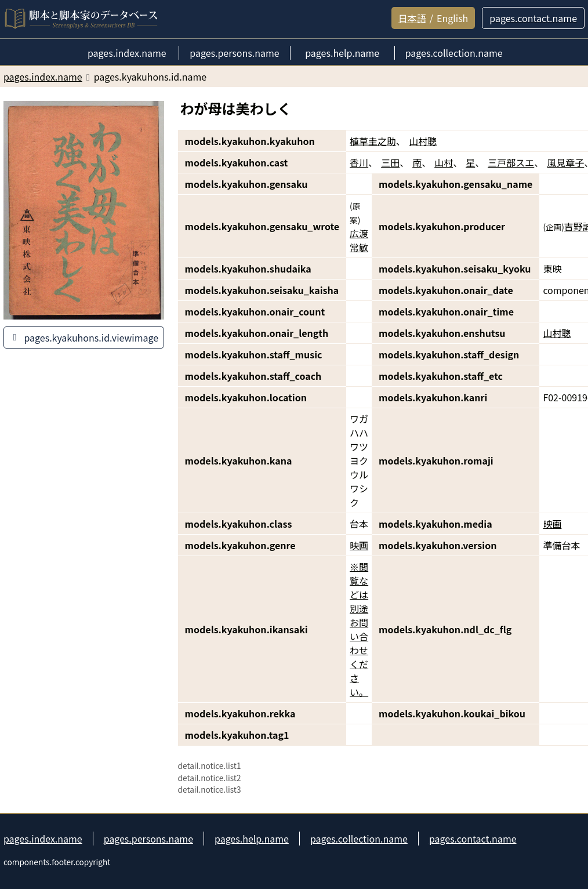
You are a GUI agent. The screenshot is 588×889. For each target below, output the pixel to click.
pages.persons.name (148, 839)
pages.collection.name (359, 839)
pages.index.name (43, 839)
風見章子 (565, 162)
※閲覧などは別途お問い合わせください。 (359, 629)
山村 (444, 162)
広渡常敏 (359, 240)
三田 (390, 162)
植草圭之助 (373, 141)
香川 (359, 162)
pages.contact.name (473, 839)
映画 (552, 524)
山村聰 (423, 141)
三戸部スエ (511, 162)
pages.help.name (252, 839)
